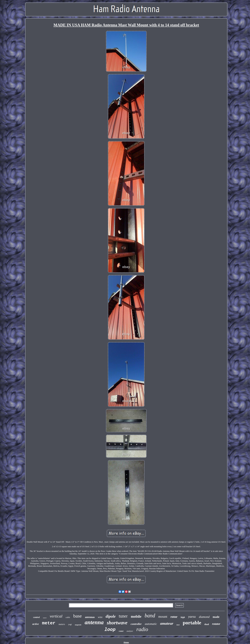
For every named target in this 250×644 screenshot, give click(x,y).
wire (100, 617)
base (77, 616)
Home (126, 642)
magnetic (78, 625)
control (36, 617)
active (36, 624)
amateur (167, 623)
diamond (204, 617)
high (183, 617)
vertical (56, 616)
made (216, 617)
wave (45, 618)
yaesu (192, 617)
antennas (90, 617)
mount (163, 616)
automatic (151, 624)
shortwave (117, 623)
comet (121, 631)
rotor (174, 617)
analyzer (130, 631)
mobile (136, 616)
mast (178, 625)
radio (142, 629)
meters (62, 624)
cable (68, 617)
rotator (216, 624)
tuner (123, 616)
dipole (111, 616)
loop (110, 630)
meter (49, 623)
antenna (94, 622)
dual (207, 624)
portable (192, 623)
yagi (70, 624)
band (150, 616)
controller (136, 624)
